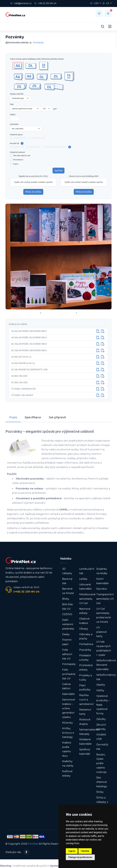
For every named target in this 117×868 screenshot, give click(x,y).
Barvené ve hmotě (68, 591)
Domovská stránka (17, 43)
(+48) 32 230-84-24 (26, 592)
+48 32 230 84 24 (45, 3)
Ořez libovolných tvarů (22, 156)
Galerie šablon (66, 686)
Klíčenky (67, 723)
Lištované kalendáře (85, 587)
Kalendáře (68, 694)
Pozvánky (85, 650)
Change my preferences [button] (80, 857)
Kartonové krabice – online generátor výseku (69, 708)
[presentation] (41, 313)
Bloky (66, 599)
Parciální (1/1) (35, 147)
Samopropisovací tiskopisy (90, 732)
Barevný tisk (67, 581)
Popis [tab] (13, 417)
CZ (106, 3)
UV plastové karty (101, 632)
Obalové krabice (84, 621)
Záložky (101, 719)
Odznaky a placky (86, 637)
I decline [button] (85, 851)
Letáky (83, 579)
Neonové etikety (85, 611)
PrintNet (33, 844)
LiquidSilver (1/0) (38, 138)
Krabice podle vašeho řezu (67, 749)
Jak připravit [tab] (57, 417)
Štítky (100, 792)
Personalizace (18, 160)
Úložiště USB (101, 737)
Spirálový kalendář (85, 752)
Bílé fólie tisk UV (67, 607)
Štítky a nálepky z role (102, 802)
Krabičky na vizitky (68, 764)
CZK (95, 3)
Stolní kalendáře (102, 581)
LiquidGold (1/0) (19, 138)
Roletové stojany (85, 722)
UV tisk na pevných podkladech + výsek (104, 648)
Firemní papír (67, 642)
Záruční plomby (101, 727)
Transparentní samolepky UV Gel (105, 599)
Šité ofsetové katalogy (102, 782)
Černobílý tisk (102, 747)
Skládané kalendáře (85, 742)
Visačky (101, 685)
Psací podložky (85, 688)
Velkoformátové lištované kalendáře (106, 665)
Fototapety (69, 664)
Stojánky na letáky (102, 571)
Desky (66, 634)
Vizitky (100, 690)
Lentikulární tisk (87, 571)
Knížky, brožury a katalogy (68, 733)
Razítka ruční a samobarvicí (86, 700)
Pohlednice (86, 644)
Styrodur (102, 589)
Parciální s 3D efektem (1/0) (56, 147)
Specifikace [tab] (33, 417)
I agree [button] (72, 851)
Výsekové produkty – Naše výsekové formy (103, 705)
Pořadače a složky (85, 658)
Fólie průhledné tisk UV (69, 674)
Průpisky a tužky (86, 678)
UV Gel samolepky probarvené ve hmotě (104, 615)
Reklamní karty (85, 712)
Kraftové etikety (67, 774)
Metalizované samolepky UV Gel (87, 599)
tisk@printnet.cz (21, 3)
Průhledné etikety (86, 668)
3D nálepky (67, 571)
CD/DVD (67, 614)
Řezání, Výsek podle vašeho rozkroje (101, 763)
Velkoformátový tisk (106, 677)
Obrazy (84, 629)
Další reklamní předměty (68, 624)
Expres (16, 164)
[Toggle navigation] (110, 27)
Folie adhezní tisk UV (67, 654)
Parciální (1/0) (19, 147)
